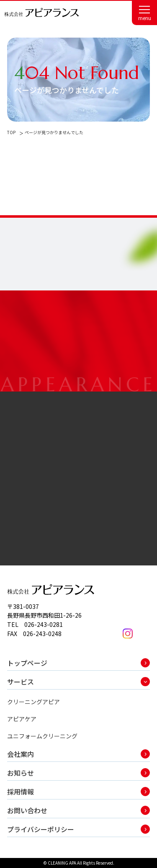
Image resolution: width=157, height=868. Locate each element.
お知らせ (21, 773)
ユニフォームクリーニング (42, 736)
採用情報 (21, 792)
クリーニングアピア (33, 702)
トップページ (27, 663)
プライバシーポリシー (41, 829)
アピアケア (22, 719)
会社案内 (21, 754)
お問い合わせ (27, 810)
